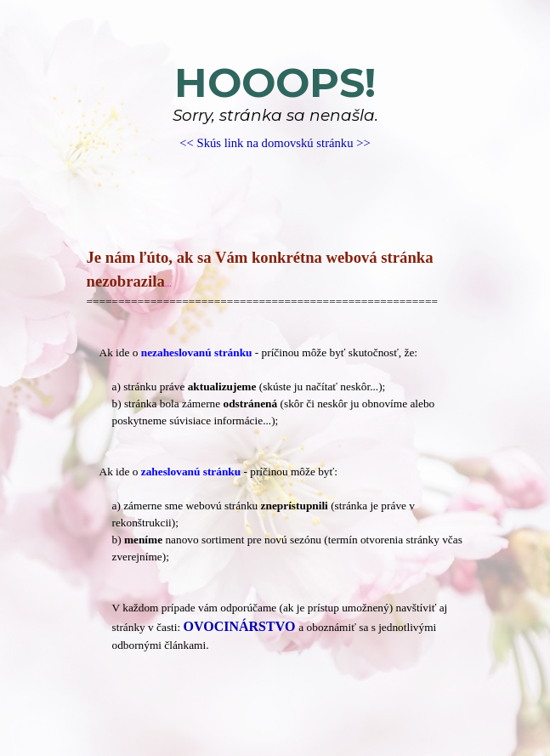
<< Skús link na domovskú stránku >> (275, 143)
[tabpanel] (275, 106)
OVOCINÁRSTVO (240, 626)
